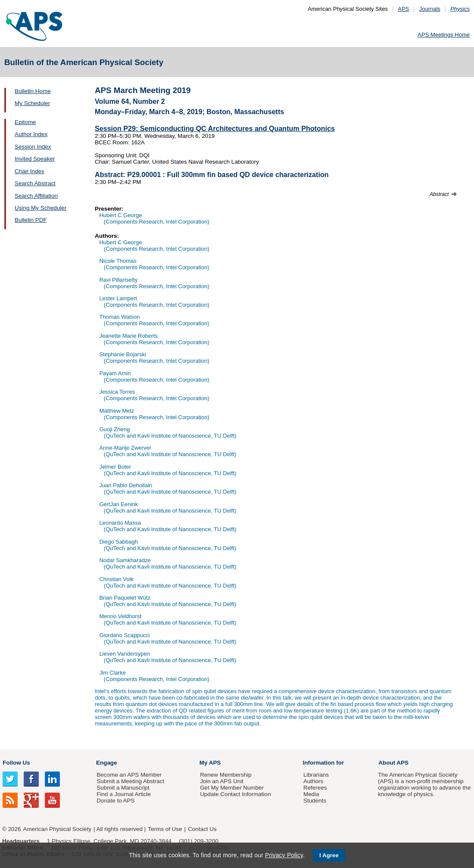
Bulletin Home (33, 91)
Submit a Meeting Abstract (130, 781)
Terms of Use (165, 829)
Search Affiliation (36, 196)
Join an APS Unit (222, 781)
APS (403, 9)
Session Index (33, 147)
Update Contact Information (235, 794)
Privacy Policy (284, 855)
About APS (393, 763)
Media (311, 794)
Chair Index (30, 171)
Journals (430, 9)
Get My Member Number (232, 788)
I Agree (329, 855)
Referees (315, 788)
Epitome (25, 122)
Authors (313, 781)
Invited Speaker (35, 159)
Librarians (316, 775)
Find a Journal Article (123, 794)
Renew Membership (226, 775)
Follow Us (16, 763)
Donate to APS (115, 801)
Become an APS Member (129, 775)
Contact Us (202, 829)
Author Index (31, 134)
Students (315, 801)
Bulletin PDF (31, 220)
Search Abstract (35, 183)
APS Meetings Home (444, 35)
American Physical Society (57, 829)
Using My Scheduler (41, 208)
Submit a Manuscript (123, 788)
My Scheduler (32, 103)
